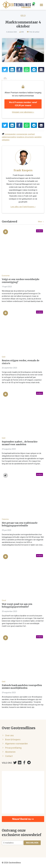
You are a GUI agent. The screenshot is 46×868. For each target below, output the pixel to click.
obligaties (6, 140)
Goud (4, 600)
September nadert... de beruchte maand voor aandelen (20, 443)
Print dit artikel (33, 32)
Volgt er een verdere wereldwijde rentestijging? (21, 281)
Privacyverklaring (13, 748)
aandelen (38, 137)
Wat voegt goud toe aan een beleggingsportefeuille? (17, 606)
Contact (9, 756)
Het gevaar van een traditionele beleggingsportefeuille (20, 524)
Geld (23, 16)
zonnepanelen (10, 134)
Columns (5, 519)
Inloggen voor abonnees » (23, 112)
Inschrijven (32, 843)
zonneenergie (22, 134)
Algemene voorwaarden (16, 744)
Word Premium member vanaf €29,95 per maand (23, 104)
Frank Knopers (23, 170)
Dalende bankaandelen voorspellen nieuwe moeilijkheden (22, 687)
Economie (6, 276)
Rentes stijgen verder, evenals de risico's (21, 362)
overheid (31, 134)
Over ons (9, 735)
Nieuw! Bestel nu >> (23, 819)
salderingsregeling (9, 137)
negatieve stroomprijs (25, 137)
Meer (41, 222)
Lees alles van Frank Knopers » (23, 207)
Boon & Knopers (13, 740)
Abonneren (10, 752)
